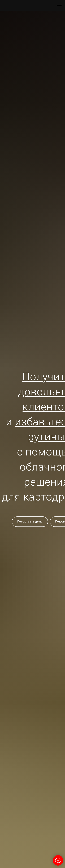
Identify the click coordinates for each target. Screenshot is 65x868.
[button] (30, 522)
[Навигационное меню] (59, 6)
